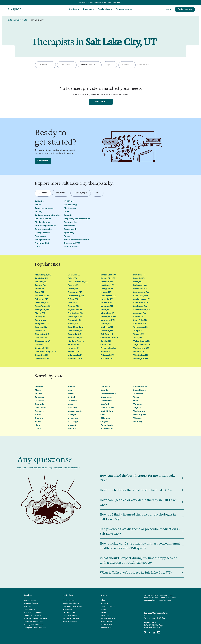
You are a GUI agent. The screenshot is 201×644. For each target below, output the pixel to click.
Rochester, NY (140, 289)
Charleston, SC (42, 334)
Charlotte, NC (41, 338)
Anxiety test (67, 609)
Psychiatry (28, 606)
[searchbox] (46, 65)
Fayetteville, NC (75, 310)
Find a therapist (185, 9)
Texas (136, 397)
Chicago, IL (40, 345)
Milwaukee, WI (107, 313)
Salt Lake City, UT (141, 299)
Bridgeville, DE (42, 324)
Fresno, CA (73, 324)
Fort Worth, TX (74, 320)
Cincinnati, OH (42, 348)
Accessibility (106, 628)
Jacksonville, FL (75, 359)
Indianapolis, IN (75, 355)
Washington (139, 411)
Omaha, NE (106, 341)
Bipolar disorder (42, 222)
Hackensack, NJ (75, 338)
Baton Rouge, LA (43, 306)
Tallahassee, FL (140, 327)
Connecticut (41, 408)
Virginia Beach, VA (142, 345)
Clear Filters (101, 102)
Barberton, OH (42, 303)
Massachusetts (75, 411)
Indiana (71, 387)
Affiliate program (108, 619)
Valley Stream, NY (142, 341)
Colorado (39, 404)
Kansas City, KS (108, 279)
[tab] (43, 193)
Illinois (38, 429)
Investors (105, 616)
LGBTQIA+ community (33, 613)
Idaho (38, 425)
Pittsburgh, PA (107, 355)
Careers (104, 603)
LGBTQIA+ (69, 202)
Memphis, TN (107, 306)
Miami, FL (105, 310)
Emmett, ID (73, 303)
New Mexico (106, 401)
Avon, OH (39, 292)
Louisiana (72, 401)
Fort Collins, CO (75, 313)
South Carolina (140, 387)
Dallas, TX (72, 279)
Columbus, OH (42, 359)
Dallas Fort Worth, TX (78, 282)
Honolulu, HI (74, 345)
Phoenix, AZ (106, 352)
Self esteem (69, 226)
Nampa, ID (105, 324)
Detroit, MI (73, 289)
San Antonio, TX (141, 303)
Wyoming (138, 422)
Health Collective (70, 622)
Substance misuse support (76, 240)
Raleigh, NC (139, 279)
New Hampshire (108, 394)
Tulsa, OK (138, 338)
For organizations (124, 9)
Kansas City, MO (108, 275)
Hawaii (38, 422)
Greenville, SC (74, 334)
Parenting (69, 216)
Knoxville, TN (107, 282)
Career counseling (44, 229)
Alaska (38, 390)
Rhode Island (107, 429)
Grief (37, 247)
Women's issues (71, 247)
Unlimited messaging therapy (36, 619)
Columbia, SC (41, 355)
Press (103, 609)
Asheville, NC (41, 282)
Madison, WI (106, 303)
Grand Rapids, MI (76, 327)
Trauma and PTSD (72, 243)
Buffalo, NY (40, 331)
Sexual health (70, 229)
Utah (26, 20)
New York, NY (107, 331)
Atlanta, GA (40, 285)
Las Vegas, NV (107, 285)
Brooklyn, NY (41, 327)
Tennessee (138, 394)
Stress (67, 236)
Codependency (42, 233)
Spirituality (69, 233)
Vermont (137, 404)
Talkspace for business (33, 622)
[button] (74, 9)
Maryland (72, 408)
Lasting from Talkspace (34, 625)
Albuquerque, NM (43, 275)
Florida (38, 415)
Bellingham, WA (42, 310)
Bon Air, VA (40, 317)
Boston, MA (40, 320)
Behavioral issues (43, 219)
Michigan (72, 415)
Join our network (108, 606)
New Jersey (106, 397)
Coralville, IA (74, 275)
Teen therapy (30, 609)
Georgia (39, 418)
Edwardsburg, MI (76, 296)
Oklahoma (105, 418)
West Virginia (140, 415)
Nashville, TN (107, 327)
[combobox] (45, 65)
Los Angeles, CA (108, 296)
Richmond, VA (140, 285)
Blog (103, 600)
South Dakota (140, 390)
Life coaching (70, 205)
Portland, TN (139, 275)
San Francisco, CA (142, 310)
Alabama (39, 387)
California (40, 401)
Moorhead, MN (108, 320)
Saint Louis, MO (141, 296)
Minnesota (73, 418)
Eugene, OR (73, 306)
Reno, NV (138, 282)
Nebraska (105, 387)
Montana (72, 429)
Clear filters (143, 65)
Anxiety (38, 212)
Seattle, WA (139, 317)
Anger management (44, 208)
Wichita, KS (139, 352)
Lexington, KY (107, 289)
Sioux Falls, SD (140, 320)
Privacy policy (107, 622)
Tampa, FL (138, 331)
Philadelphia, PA (108, 348)
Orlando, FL (106, 345)
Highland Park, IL (76, 341)
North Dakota (107, 411)
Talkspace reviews (70, 616)
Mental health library (71, 603)
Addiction (40, 202)
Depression (40, 236)
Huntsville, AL (74, 352)
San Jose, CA (140, 313)
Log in (169, 9)
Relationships (70, 222)
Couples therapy (31, 603)
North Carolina (107, 408)
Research (105, 613)
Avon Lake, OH (42, 296)
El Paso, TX (73, 299)
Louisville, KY (107, 299)
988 (164, 598)
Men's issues (70, 208)
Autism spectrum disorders (48, 216)
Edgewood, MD (75, 292)
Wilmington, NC (141, 355)
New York (105, 404)
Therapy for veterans (33, 616)
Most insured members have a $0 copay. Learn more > (101, 2)
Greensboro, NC (75, 331)
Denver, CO (73, 285)
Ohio (103, 415)
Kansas (71, 394)
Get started (43, 161)
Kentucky (72, 397)
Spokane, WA (140, 324)
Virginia (137, 408)
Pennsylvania (107, 425)
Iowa (70, 390)
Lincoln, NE (106, 292)
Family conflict (42, 243)
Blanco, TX (40, 313)
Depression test (69, 613)
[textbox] (66, 65)
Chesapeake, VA (43, 341)
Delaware (39, 411)
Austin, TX (40, 289)
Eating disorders (43, 240)
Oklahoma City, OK (109, 338)
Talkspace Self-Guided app (35, 628)
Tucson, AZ (138, 334)
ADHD (38, 205)
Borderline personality (45, 226)
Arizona (39, 394)
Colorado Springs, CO (45, 352)
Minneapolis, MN (108, 317)
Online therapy (30, 600)
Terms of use (106, 625)
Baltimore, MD (42, 299)
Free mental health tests (72, 606)
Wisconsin (138, 418)
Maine (71, 404)
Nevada (104, 390)
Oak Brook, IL (107, 334)
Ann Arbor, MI (41, 279)
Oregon (104, 422)
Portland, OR (107, 359)
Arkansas (39, 397)
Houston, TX (73, 348)
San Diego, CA (140, 306)
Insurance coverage (71, 619)
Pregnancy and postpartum (77, 219)
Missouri (72, 425)
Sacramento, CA (141, 292)
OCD (66, 212)
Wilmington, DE (141, 359)
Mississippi (73, 422)
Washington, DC (141, 348)
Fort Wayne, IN (75, 317)
